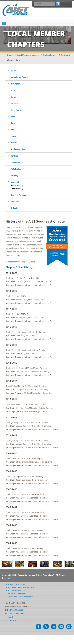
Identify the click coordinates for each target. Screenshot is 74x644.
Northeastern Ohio (18, 149)
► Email (9, 617)
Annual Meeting (17, 185)
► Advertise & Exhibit (16, 584)
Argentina (15, 71)
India (13, 117)
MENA (13, 130)
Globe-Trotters (17, 110)
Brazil (13, 90)
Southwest (15, 202)
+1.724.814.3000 (16, 610)
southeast (65, 55)
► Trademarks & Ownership (19, 597)
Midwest (14, 143)
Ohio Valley (15, 162)
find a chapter (50, 55)
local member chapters (28, 55)
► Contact (11, 621)
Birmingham (16, 84)
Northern (14, 156)
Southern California (18, 195)
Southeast (15, 182)
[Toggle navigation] (4, 23)
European (15, 103)
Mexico (14, 136)
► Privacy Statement (16, 594)
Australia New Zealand (19, 77)
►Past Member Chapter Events (20, 262)
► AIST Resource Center (17, 590)
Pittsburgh (15, 175)
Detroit (13, 97)
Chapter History (17, 189)
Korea (13, 123)
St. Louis (14, 208)
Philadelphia (16, 169)
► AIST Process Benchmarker (20, 587)
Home (10, 55)
